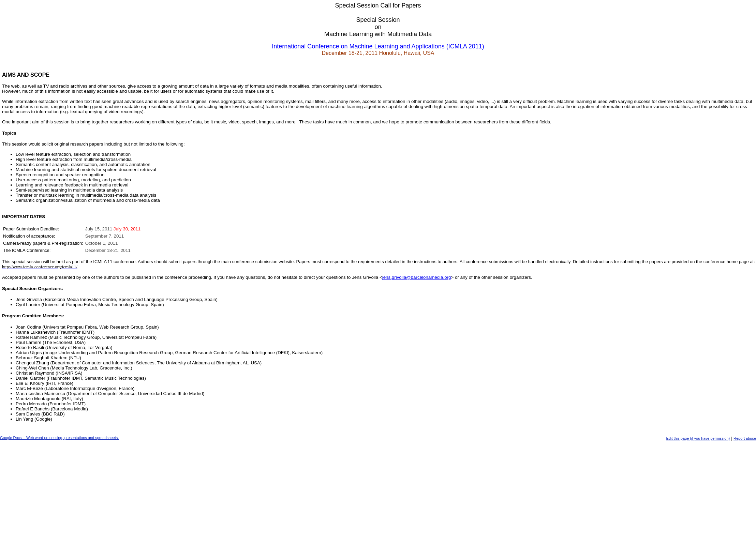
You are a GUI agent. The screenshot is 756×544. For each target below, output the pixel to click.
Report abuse (745, 438)
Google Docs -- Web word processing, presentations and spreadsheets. (59, 438)
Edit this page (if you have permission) (698, 438)
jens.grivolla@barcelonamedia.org (417, 277)
